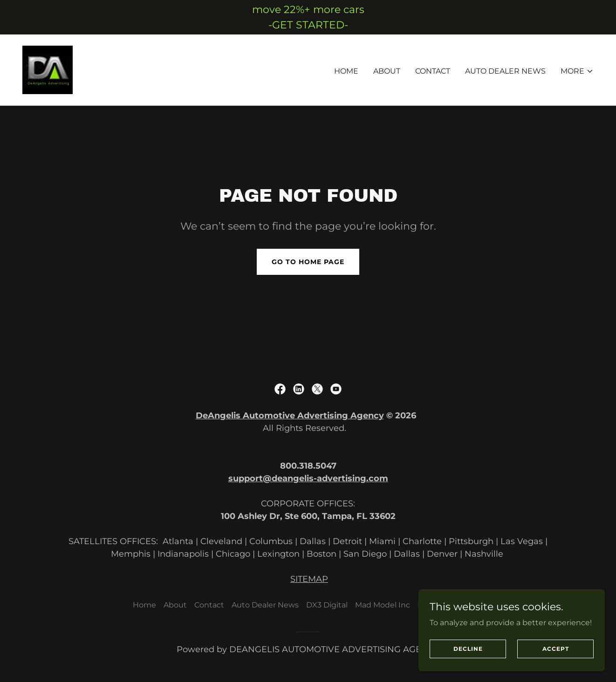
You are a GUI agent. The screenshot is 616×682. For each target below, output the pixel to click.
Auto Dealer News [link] (505, 71)
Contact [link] (433, 71)
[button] (577, 71)
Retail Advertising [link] (451, 605)
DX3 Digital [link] (327, 605)
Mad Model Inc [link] (383, 605)
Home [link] (346, 71)
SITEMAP (309, 579)
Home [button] (144, 605)
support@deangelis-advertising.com (308, 478)
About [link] (387, 71)
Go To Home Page (308, 262)
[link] (48, 69)
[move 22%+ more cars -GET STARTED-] (308, 17)
